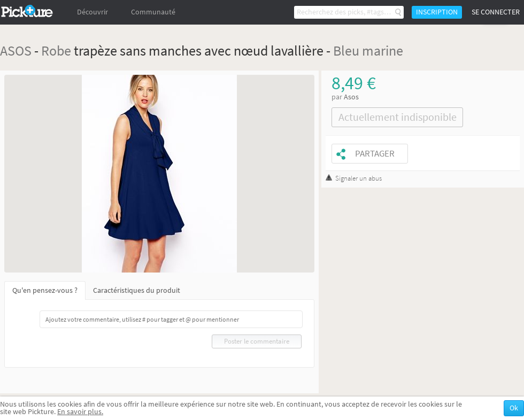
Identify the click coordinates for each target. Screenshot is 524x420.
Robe (56, 50)
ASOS (16, 50)
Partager (375, 154)
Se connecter (496, 12)
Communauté (153, 12)
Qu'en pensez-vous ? (45, 290)
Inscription (437, 12)
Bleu (346, 50)
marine (383, 50)
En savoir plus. (80, 412)
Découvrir (93, 12)
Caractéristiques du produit (137, 290)
